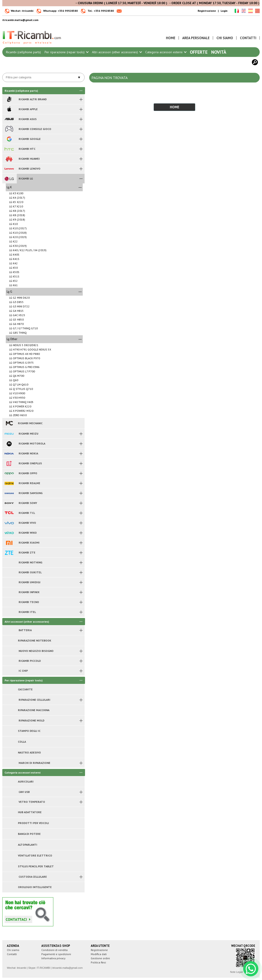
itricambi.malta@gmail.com (67, 968)
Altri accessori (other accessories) (117, 52)
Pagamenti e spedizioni (56, 954)
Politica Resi (98, 962)
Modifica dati (99, 954)
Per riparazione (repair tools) (66, 52)
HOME (175, 107)
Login (224, 11)
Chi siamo (13, 950)
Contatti (12, 954)
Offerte (199, 52)
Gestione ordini (100, 958)
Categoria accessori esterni (166, 52)
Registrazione (207, 11)
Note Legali (236, 972)
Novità (219, 52)
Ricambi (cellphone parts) (23, 52)
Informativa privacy (53, 958)
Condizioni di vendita (54, 950)
